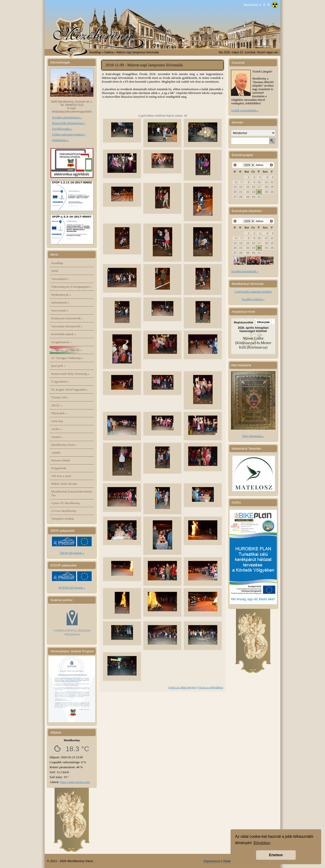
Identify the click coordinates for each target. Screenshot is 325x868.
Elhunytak (263, 322)
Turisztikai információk (67, 326)
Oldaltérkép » (60, 140)
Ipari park (58, 366)
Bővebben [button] (262, 843)
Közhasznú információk (67, 318)
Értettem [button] (276, 855)
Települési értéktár (63, 519)
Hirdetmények (61, 295)
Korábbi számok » (253, 299)
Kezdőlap (95, 52)
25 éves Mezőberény (64, 511)
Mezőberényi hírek (64, 445)
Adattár (56, 453)
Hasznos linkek (61, 460)
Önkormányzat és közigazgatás (71, 287)
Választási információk (67, 350)
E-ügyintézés (60, 381)
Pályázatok (59, 413)
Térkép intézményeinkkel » (69, 134)
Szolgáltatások (61, 342)
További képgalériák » (245, 271)
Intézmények (60, 302)
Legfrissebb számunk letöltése (253, 292)
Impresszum (212, 861)
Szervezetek (60, 310)
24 (259, 192)
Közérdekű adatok (64, 334)
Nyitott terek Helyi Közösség (70, 374)
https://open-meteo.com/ (75, 782)
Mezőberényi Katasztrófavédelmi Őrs (72, 493)
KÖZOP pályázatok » (72, 588)
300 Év (57, 405)
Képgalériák (59, 468)
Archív (57, 429)
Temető (57, 437)
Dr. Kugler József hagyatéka (70, 390)
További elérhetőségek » (67, 117)
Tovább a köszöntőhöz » (245, 110)
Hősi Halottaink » (253, 436)
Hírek (55, 271)
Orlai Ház (57, 421)
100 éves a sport (61, 476)
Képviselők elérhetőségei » (69, 123)
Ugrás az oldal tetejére (182, 687)
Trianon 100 (60, 397)
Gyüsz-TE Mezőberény (66, 503)
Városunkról (60, 279)
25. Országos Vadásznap (67, 358)
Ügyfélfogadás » (62, 129)
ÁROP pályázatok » (72, 553)
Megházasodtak (244, 322)
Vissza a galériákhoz (211, 687)
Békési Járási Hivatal (64, 484)
